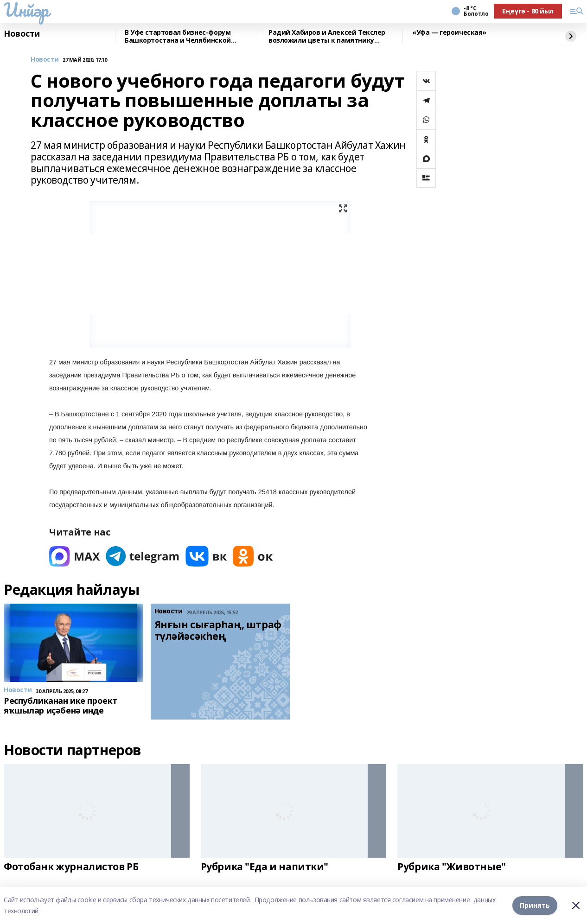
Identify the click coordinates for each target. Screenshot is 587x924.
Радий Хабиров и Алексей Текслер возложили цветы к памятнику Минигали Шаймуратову (327, 36)
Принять (535, 905)
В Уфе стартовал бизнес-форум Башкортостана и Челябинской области (178, 36)
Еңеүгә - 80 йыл (528, 11)
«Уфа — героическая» (449, 33)
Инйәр (26, 10)
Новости (22, 34)
